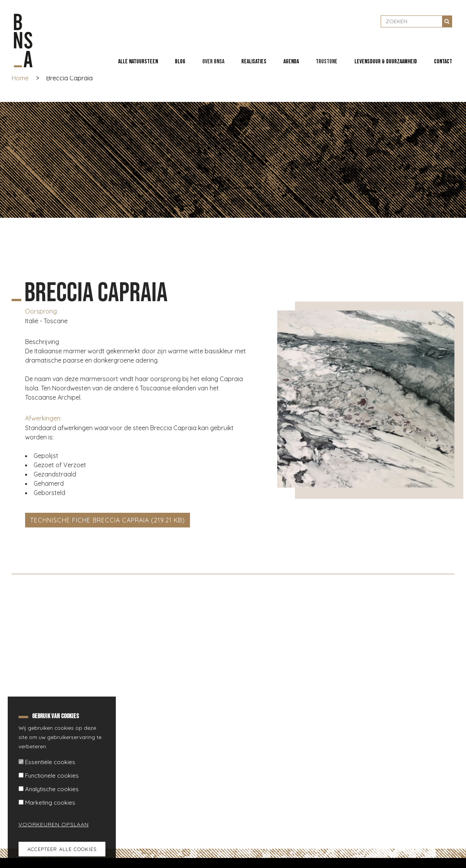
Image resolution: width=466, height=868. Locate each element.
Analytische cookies (52, 789)
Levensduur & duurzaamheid (386, 62)
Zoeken (447, 21)
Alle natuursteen (138, 62)
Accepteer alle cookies (62, 849)
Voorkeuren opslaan (49, 824)
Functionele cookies (52, 776)
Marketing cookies (50, 803)
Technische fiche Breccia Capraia (90, 520)
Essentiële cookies (50, 762)
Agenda (291, 62)
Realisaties (254, 62)
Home (20, 78)
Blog (180, 62)
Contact (443, 62)
